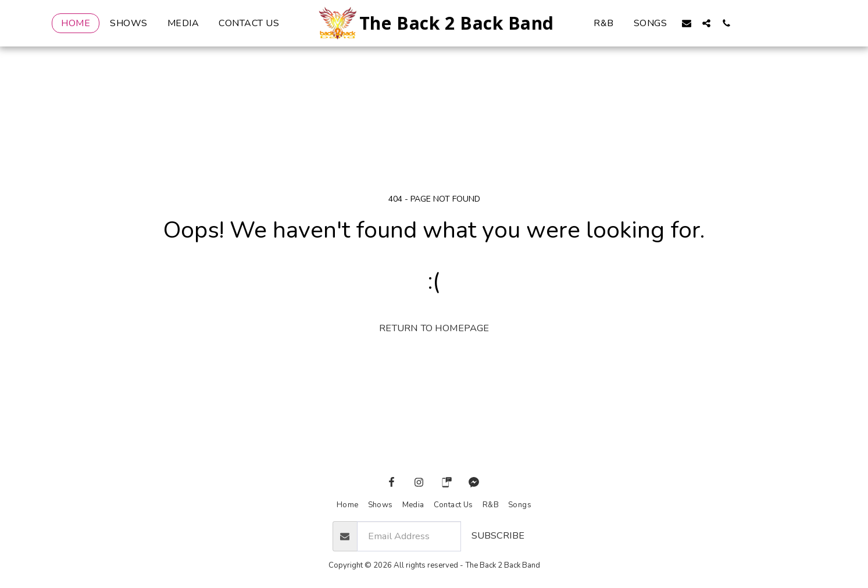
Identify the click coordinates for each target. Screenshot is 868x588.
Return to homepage (434, 328)
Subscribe (498, 535)
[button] (687, 23)
